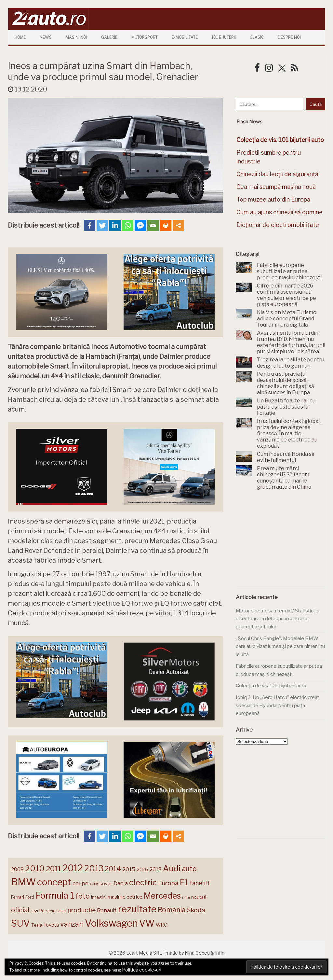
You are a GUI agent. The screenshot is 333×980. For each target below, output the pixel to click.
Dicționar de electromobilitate (278, 225)
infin (220, 953)
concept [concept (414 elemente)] (54, 882)
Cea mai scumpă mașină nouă (276, 187)
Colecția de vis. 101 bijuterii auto (271, 686)
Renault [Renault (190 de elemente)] (107, 910)
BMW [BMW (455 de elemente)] (23, 882)
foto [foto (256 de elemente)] (83, 896)
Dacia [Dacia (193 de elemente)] (121, 883)
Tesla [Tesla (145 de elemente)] (37, 925)
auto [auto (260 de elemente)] (189, 869)
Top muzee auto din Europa (273, 199)
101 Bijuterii (224, 37)
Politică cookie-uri (142, 970)
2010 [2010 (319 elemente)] (35, 868)
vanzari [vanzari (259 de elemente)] (72, 924)
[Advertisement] (284, 542)
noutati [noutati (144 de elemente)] (199, 897)
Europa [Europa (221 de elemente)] (168, 883)
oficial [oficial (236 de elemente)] (20, 910)
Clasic (257, 37)
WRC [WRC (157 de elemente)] (161, 925)
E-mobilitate (185, 37)
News (46, 37)
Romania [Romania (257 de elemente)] (172, 910)
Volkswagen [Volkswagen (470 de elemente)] (111, 923)
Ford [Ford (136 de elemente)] (30, 897)
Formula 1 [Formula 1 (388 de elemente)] (55, 896)
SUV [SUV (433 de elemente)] (20, 923)
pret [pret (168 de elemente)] (61, 910)
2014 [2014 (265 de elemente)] (113, 869)
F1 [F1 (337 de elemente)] (184, 882)
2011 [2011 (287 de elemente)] (53, 869)
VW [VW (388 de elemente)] (147, 924)
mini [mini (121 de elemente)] (186, 897)
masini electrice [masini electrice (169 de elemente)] (125, 897)
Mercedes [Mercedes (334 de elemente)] (162, 896)
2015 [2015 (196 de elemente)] (129, 869)
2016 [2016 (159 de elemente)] (142, 870)
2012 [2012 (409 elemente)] (73, 868)
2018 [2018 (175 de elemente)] (156, 869)
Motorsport (145, 37)
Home (20, 37)
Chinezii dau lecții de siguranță (277, 174)
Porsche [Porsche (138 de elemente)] (47, 911)
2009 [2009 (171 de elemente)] (17, 869)
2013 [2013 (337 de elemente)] (94, 868)
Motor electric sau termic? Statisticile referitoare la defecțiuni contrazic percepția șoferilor (277, 619)
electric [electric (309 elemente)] (143, 882)
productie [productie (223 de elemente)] (82, 910)
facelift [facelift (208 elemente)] (200, 883)
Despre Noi (289, 37)
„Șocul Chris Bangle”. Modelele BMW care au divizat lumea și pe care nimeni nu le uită (280, 646)
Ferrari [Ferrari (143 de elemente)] (18, 897)
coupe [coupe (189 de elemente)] (80, 883)
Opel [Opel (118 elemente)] (34, 911)
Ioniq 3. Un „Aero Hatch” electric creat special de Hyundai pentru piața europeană (278, 705)
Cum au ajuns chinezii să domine (280, 212)
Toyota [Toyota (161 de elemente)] (51, 925)
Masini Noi (76, 37)
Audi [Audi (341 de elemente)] (172, 868)
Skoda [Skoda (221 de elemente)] (196, 910)
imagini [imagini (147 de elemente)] (99, 897)
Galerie (109, 37)
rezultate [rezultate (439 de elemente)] (137, 909)
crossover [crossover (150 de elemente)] (101, 884)
